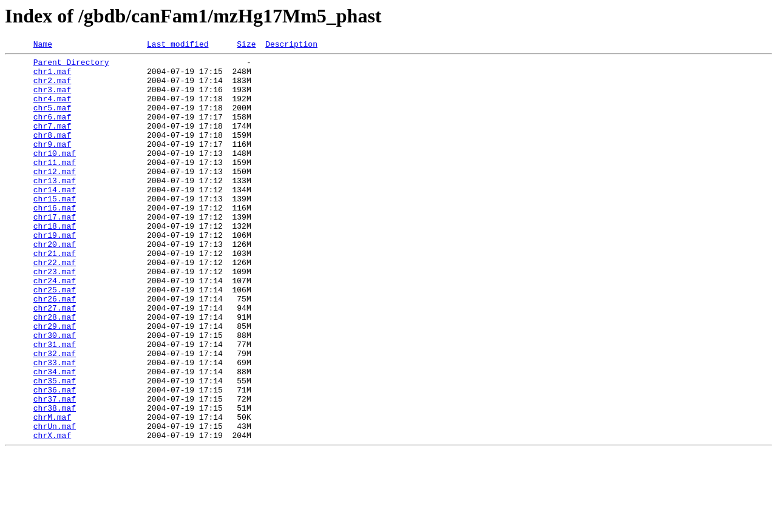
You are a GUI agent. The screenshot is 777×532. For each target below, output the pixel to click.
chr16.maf (55, 240)
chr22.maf (55, 306)
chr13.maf (55, 207)
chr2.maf (52, 87)
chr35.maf (55, 448)
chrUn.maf (55, 502)
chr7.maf (52, 142)
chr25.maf (55, 338)
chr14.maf (55, 218)
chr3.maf (52, 98)
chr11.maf (55, 186)
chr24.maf (55, 328)
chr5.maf (52, 120)
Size (246, 45)
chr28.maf (55, 371)
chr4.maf (52, 109)
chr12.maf (55, 197)
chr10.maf (55, 175)
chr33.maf (55, 426)
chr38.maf (55, 480)
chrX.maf (52, 513)
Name (43, 45)
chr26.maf (55, 349)
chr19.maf (55, 273)
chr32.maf (55, 415)
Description (291, 45)
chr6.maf (52, 131)
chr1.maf (52, 76)
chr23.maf (55, 317)
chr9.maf (52, 164)
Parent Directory (71, 66)
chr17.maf (55, 251)
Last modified (178, 45)
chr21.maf (55, 295)
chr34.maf (55, 437)
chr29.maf (55, 382)
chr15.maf (55, 229)
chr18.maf (55, 262)
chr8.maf (52, 153)
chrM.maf (52, 491)
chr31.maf (55, 404)
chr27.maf (55, 360)
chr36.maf (55, 459)
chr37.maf (55, 470)
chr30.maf (55, 393)
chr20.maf (55, 284)
